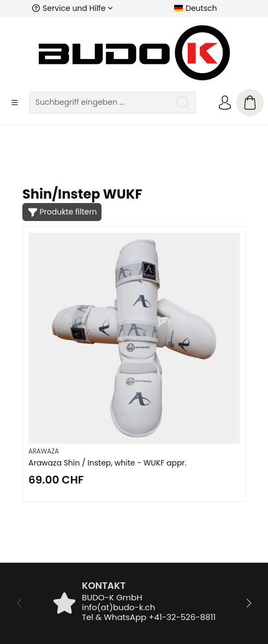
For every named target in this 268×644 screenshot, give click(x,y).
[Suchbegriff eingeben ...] (100, 103)
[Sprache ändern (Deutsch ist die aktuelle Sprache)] (195, 8)
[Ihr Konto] (225, 103)
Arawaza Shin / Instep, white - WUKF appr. (108, 463)
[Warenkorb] (250, 103)
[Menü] (15, 103)
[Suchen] (183, 103)
